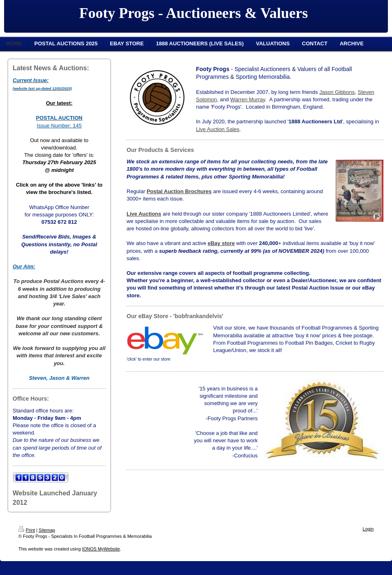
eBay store (221, 243)
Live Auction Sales (218, 129)
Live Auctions (144, 214)
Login (368, 529)
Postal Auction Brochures (179, 191)
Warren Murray (248, 99)
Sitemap (47, 530)
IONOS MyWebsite (101, 549)
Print (27, 530)
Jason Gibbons (337, 92)
